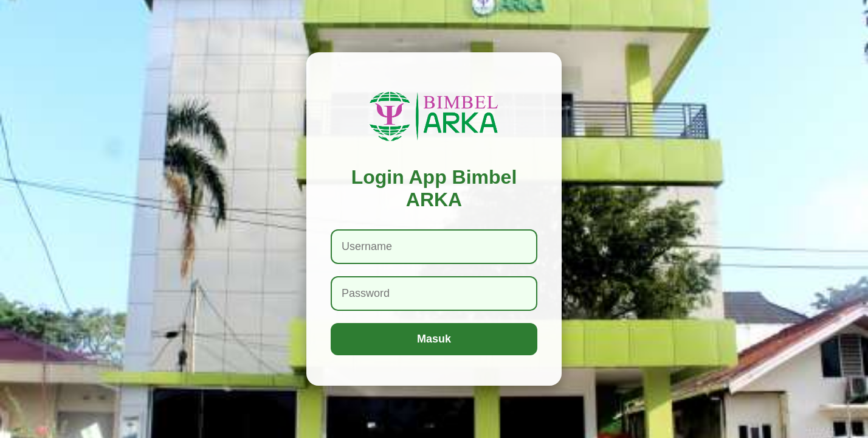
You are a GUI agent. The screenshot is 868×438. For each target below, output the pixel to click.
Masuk (434, 339)
